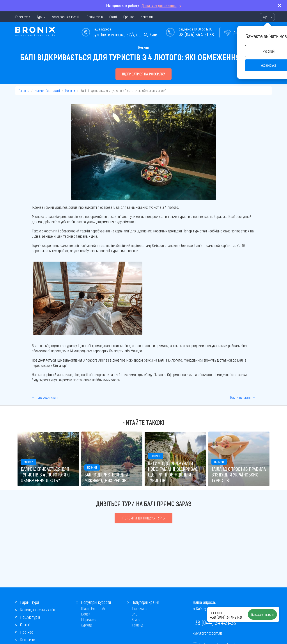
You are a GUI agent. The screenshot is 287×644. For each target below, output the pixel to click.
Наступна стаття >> (243, 397)
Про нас (129, 17)
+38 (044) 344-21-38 (195, 34)
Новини (143, 47)
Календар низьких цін (66, 17)
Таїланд (137, 625)
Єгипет (137, 619)
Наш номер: (216, 613)
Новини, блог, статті (47, 90)
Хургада (87, 625)
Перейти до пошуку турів (143, 518)
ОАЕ (135, 614)
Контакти (147, 17)
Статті (113, 17)
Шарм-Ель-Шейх (93, 608)
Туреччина (139, 608)
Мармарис (89, 619)
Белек (86, 614)
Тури (40, 17)
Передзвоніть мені (262, 614)
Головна (24, 90)
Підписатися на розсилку (143, 74)
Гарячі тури (23, 17)
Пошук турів (95, 17)
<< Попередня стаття (45, 397)
